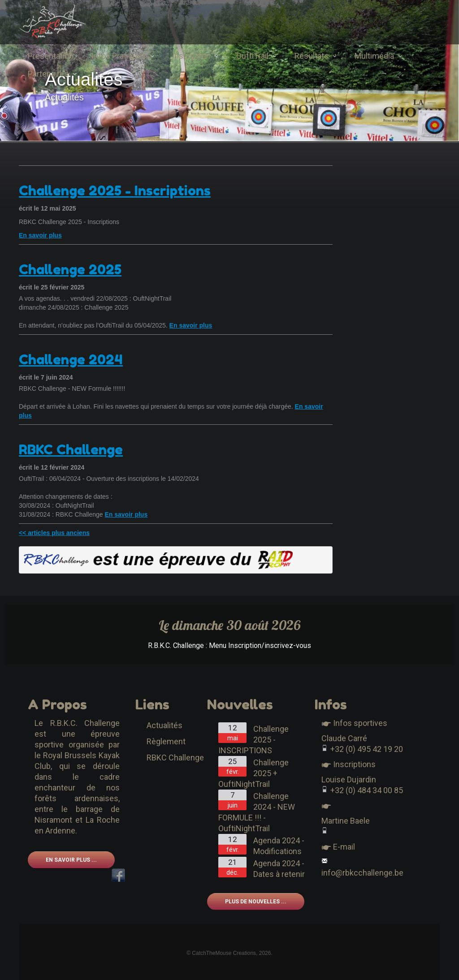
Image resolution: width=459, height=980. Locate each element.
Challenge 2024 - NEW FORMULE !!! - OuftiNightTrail (257, 812)
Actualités (165, 725)
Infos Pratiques (123, 56)
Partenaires (52, 74)
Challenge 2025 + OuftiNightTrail (253, 773)
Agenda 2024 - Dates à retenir (279, 869)
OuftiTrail (256, 56)
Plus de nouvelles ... (256, 902)
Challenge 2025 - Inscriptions (115, 190)
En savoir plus (40, 235)
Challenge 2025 (70, 269)
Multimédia (378, 56)
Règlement (166, 741)
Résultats (316, 56)
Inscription (195, 56)
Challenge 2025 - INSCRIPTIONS (253, 740)
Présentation (51, 56)
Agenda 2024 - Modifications (279, 846)
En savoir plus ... (71, 860)
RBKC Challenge (71, 449)
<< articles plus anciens (54, 533)
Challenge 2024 (71, 359)
